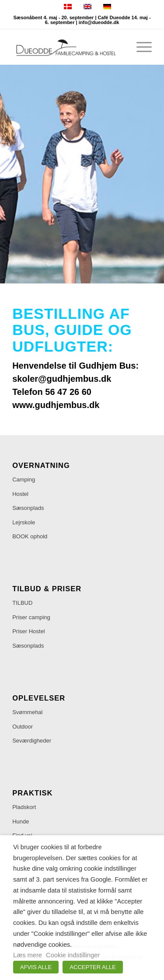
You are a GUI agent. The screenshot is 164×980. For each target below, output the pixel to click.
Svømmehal (27, 712)
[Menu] (140, 47)
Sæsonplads (28, 508)
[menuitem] (140, 47)
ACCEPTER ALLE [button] (93, 967)
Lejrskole (24, 522)
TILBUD (22, 603)
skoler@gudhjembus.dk (62, 379)
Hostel (20, 494)
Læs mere (28, 955)
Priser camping (31, 617)
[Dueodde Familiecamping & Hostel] (68, 47)
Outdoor (23, 727)
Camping (24, 480)
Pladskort (24, 807)
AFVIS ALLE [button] (36, 967)
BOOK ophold (30, 536)
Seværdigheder (32, 741)
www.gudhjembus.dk (56, 405)
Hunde (21, 821)
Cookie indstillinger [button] (73, 955)
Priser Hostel (28, 631)
